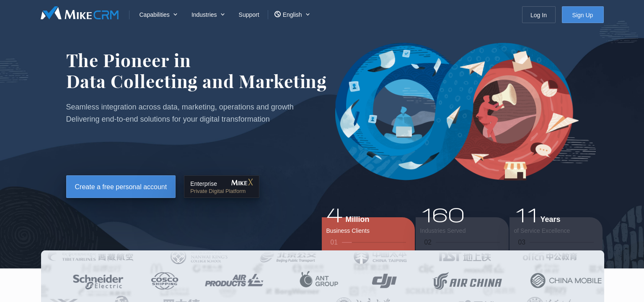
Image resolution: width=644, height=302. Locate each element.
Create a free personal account (121, 187)
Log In (539, 15)
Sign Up (583, 15)
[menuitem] (157, 15)
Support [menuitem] (249, 15)
